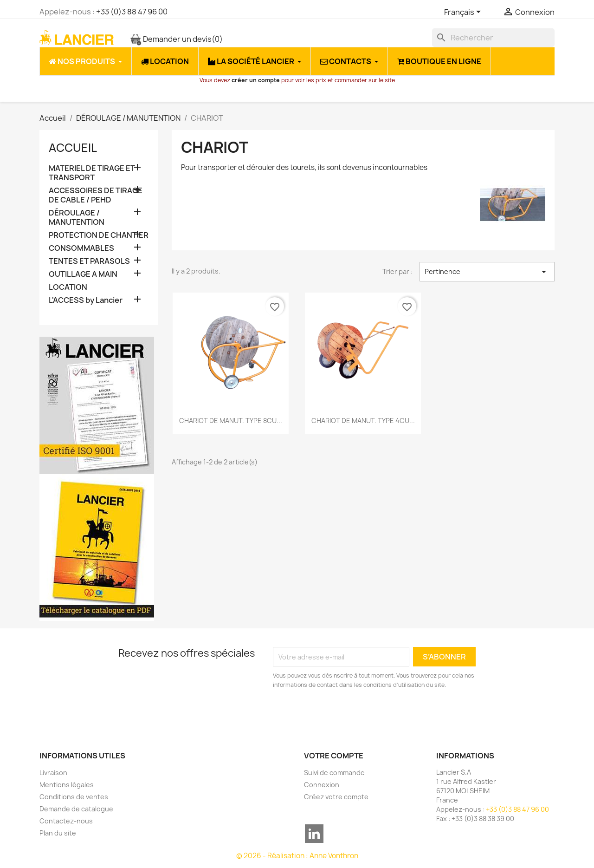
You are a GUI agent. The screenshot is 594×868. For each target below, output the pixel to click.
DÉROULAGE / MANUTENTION (77, 218)
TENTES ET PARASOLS (89, 261)
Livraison (53, 773)
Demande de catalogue (76, 809)
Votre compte (334, 756)
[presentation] (350, 715)
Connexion (322, 785)
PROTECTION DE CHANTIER (99, 235)
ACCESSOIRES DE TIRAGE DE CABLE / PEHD (96, 195)
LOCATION (68, 287)
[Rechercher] (493, 38)
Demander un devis (176, 39)
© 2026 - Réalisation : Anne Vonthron (297, 856)
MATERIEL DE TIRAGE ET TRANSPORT (92, 173)
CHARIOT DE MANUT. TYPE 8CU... (231, 421)
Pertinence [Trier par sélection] (487, 272)
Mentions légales (67, 785)
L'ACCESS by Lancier (86, 300)
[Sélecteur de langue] (464, 13)
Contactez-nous (66, 821)
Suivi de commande (334, 773)
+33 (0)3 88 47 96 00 (132, 12)
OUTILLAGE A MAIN (83, 274)
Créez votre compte (336, 797)
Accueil (73, 148)
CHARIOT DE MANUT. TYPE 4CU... (363, 421)
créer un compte (256, 80)
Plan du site (58, 833)
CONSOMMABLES (81, 248)
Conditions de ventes (74, 797)
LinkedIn (314, 834)
